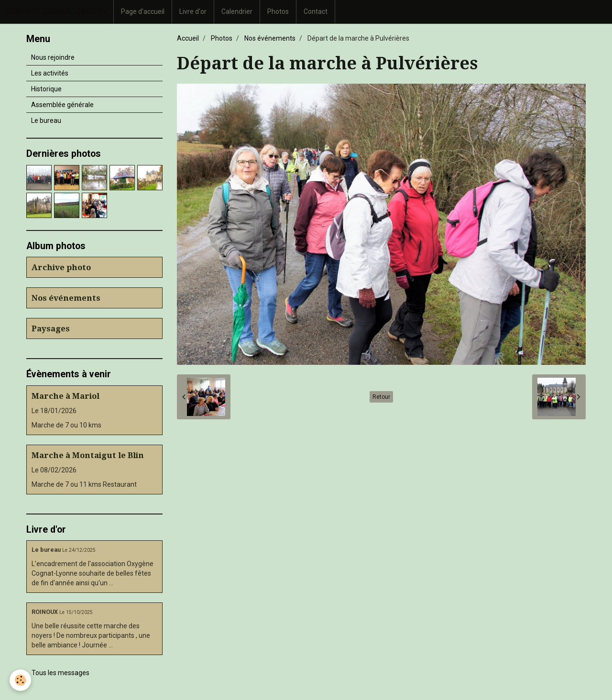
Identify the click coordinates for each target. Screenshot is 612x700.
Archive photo (61, 267)
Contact (316, 11)
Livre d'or (193, 11)
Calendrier (237, 11)
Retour (381, 397)
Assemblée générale (62, 105)
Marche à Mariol (66, 396)
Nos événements (270, 38)
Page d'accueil (143, 11)
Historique (46, 89)
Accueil (188, 38)
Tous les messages (60, 673)
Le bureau (46, 120)
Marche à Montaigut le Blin (88, 455)
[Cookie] (20, 680)
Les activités (50, 73)
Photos (278, 11)
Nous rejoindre (53, 57)
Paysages (51, 328)
